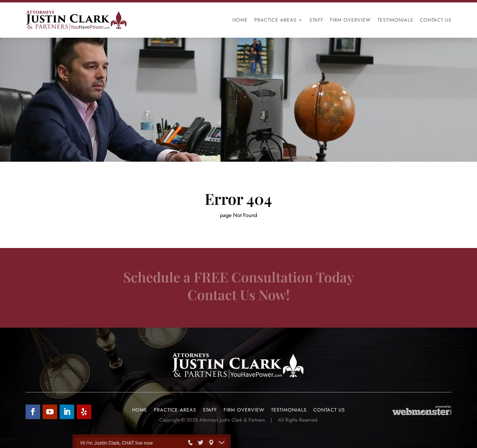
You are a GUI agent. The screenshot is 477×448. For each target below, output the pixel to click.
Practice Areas (275, 20)
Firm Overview (350, 20)
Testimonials (395, 20)
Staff (316, 20)
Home (240, 20)
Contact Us (436, 20)
